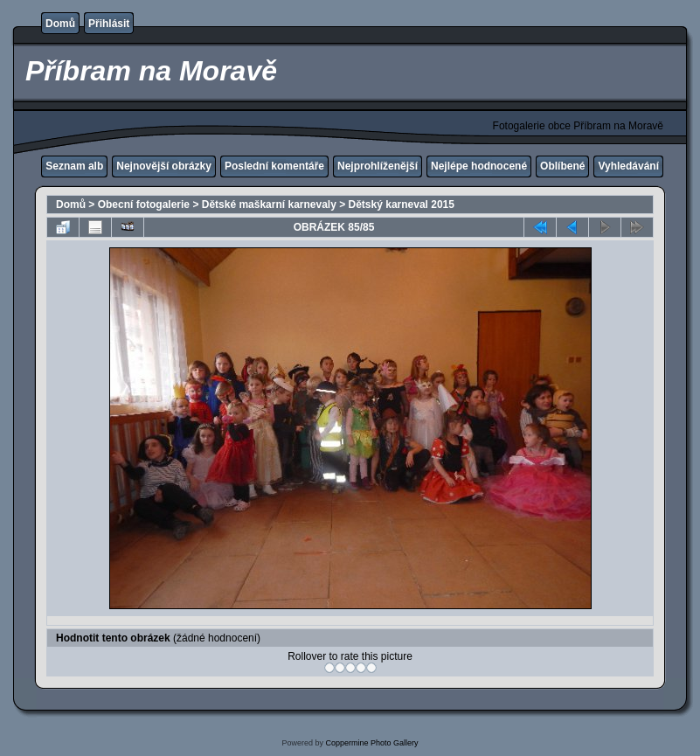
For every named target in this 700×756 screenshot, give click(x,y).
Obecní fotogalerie (144, 205)
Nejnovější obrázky (164, 166)
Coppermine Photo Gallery (371, 743)
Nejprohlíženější (378, 166)
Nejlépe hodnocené (479, 166)
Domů (60, 24)
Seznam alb (74, 166)
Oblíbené (562, 166)
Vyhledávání (628, 166)
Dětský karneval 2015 (402, 205)
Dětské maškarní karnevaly (269, 205)
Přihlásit (109, 24)
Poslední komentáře (274, 166)
